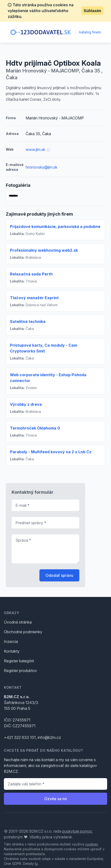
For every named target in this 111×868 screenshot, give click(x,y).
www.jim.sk (38, 149)
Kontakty (12, 651)
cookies (92, 844)
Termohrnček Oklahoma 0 (35, 428)
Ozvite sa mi (55, 799)
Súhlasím (92, 11)
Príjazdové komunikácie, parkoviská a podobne (55, 227)
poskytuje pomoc (77, 831)
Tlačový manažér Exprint (34, 298)
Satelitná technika (28, 321)
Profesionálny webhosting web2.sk (44, 250)
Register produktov (20, 671)
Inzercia (11, 641)
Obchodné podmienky (23, 632)
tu (36, 864)
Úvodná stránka (18, 622)
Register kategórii (19, 661)
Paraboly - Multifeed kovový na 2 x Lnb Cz (51, 452)
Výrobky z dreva (26, 404)
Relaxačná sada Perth (31, 274)
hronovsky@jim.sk (41, 167)
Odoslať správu (59, 575)
